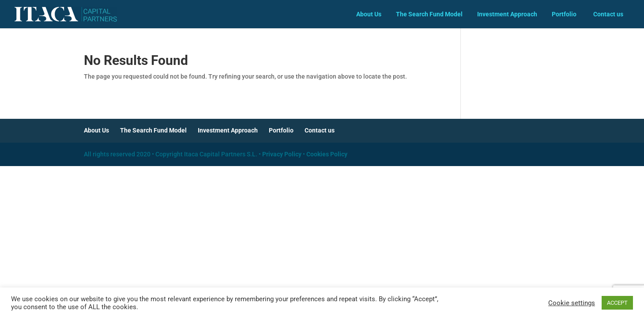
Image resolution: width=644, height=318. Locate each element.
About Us (369, 14)
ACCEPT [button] (617, 303)
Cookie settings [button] (572, 303)
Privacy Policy (282, 154)
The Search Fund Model (429, 14)
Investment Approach (507, 14)
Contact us (608, 14)
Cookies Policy (327, 154)
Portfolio (564, 14)
